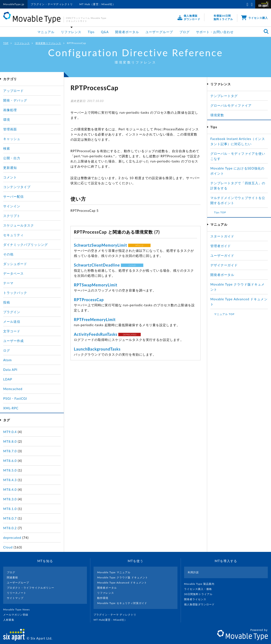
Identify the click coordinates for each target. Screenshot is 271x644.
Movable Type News (18, 609)
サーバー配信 (13, 196)
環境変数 (217, 115)
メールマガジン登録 (18, 615)
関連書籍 (12, 577)
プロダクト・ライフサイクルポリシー (31, 588)
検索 (7, 148)
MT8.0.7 (10, 518)
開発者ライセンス (197, 599)
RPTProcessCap (89, 300)
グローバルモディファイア (231, 105)
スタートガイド (222, 236)
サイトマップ (15, 598)
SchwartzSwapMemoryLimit (100, 245)
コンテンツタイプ (17, 187)
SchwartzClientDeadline (97, 265)
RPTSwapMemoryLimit (96, 285)
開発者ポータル (127, 32)
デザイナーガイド (224, 265)
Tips (91, 32)
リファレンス (71, 32)
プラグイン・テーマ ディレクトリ (117, 615)
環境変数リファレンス (48, 43)
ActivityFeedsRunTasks (96, 334)
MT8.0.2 (10, 528)
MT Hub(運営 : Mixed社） (112, 620)
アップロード (13, 91)
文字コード (12, 331)
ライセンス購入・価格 (200, 589)
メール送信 (12, 321)
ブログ (185, 32)
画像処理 (10, 110)
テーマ (8, 283)
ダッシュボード (15, 264)
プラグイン (12, 312)
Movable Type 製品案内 (201, 584)
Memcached (13, 389)
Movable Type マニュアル (114, 572)
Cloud (8, 547)
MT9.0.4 (10, 432)
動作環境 (103, 598)
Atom (7, 360)
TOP (6, 43)
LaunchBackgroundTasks (97, 349)
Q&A (105, 32)
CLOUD (132, 265)
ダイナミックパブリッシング (26, 245)
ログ (7, 350)
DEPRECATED (130, 335)
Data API (10, 370)
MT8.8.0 (10, 441)
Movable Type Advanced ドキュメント (122, 583)
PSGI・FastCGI (15, 398)
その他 (8, 254)
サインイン (12, 206)
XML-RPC (11, 408)
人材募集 (10, 620)
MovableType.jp (14, 4)
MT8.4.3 (10, 480)
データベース (13, 273)
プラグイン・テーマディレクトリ (52, 4)
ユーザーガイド (222, 255)
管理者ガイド (221, 246)
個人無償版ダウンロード (201, 604)
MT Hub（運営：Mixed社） (97, 4)
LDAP (8, 379)
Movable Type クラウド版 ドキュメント (123, 577)
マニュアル (46, 32)
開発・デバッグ (15, 100)
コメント (10, 177)
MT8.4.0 (10, 489)
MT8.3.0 (10, 499)
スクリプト (12, 216)
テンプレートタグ (224, 96)
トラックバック (15, 293)
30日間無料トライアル (200, 594)
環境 (7, 119)
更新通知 (10, 168)
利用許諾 (193, 572)
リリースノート (17, 593)
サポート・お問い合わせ (215, 32)
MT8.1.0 (10, 509)
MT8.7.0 (10, 451)
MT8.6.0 (10, 461)
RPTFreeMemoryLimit (95, 320)
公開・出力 (12, 158)
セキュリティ (13, 235)
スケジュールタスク (19, 225)
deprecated (12, 538)
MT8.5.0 (10, 470)
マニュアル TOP (224, 314)
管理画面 (10, 129)
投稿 (7, 302)
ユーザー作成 (13, 341)
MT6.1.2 (139, 245)
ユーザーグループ (159, 32)
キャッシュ (12, 139)
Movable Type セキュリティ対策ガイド (122, 603)
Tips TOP (220, 212)
